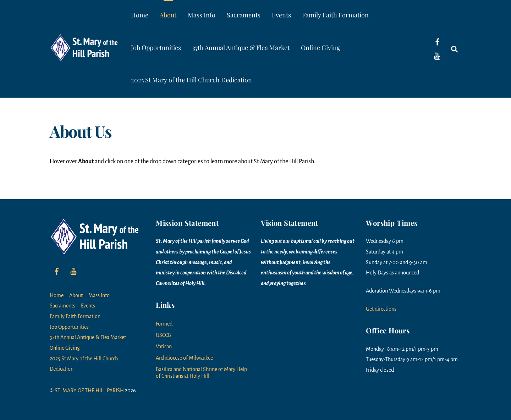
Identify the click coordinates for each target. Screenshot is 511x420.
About (168, 15)
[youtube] (437, 56)
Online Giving (321, 48)
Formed (164, 324)
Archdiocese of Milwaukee (184, 358)
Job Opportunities (156, 48)
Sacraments (244, 15)
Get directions (381, 309)
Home (140, 15)
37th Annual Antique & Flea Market (241, 48)
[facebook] (437, 42)
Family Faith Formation (335, 15)
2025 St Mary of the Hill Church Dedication (191, 80)
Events (281, 15)
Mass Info (202, 15)
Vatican (164, 347)
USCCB (163, 335)
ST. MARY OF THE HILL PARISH (89, 391)
